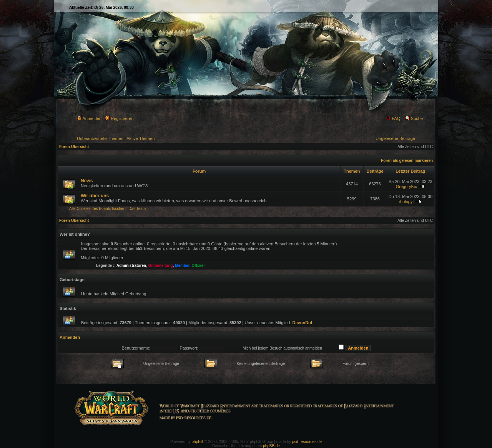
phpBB (198, 442)
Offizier (198, 266)
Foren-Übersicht (74, 147)
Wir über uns (95, 196)
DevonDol (302, 323)
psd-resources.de (307, 442)
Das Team (137, 209)
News (87, 181)
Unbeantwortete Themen (100, 138)
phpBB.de (271, 446)
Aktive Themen (140, 138)
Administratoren (131, 266)
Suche (414, 118)
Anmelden (89, 118)
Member (182, 266)
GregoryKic (406, 187)
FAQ (393, 118)
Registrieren (119, 118)
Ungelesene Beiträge (395, 138)
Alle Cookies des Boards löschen (97, 209)
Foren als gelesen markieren (407, 161)
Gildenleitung (161, 266)
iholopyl (406, 202)
